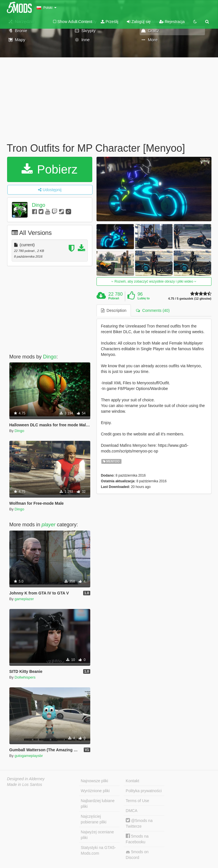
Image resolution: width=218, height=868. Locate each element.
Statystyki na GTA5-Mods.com (98, 850)
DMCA (132, 811)
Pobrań (114, 298)
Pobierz (50, 169)
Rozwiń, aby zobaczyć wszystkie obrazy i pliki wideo (154, 281)
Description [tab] (114, 310)
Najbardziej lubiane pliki (98, 804)
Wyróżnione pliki (95, 791)
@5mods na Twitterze (139, 823)
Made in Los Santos (25, 784)
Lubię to (143, 298)
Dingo (38, 205)
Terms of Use (137, 801)
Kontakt (132, 781)
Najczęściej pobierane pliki (94, 819)
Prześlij (110, 22)
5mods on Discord (137, 855)
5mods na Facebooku (137, 839)
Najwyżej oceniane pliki (98, 835)
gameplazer (24, 599)
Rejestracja (172, 22)
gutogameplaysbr (29, 756)
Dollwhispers (25, 677)
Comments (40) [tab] (153, 310)
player (49, 525)
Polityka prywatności (144, 791)
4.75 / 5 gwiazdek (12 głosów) (190, 299)
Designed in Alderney (26, 779)
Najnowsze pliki (95, 781)
